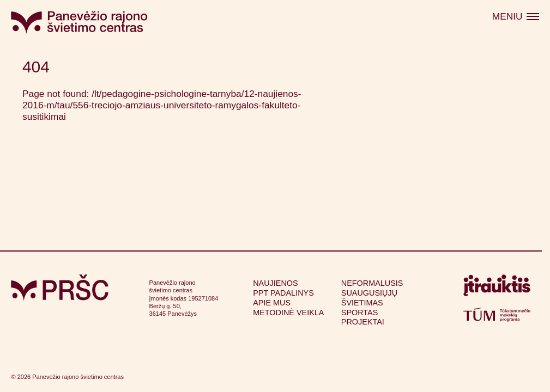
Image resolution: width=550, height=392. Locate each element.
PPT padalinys (283, 293)
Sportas (360, 313)
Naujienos (275, 283)
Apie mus (272, 303)
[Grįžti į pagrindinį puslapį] (60, 288)
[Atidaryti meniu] (515, 17)
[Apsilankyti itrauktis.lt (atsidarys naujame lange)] (497, 288)
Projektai (363, 322)
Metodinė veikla (288, 313)
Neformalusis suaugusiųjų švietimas (372, 293)
